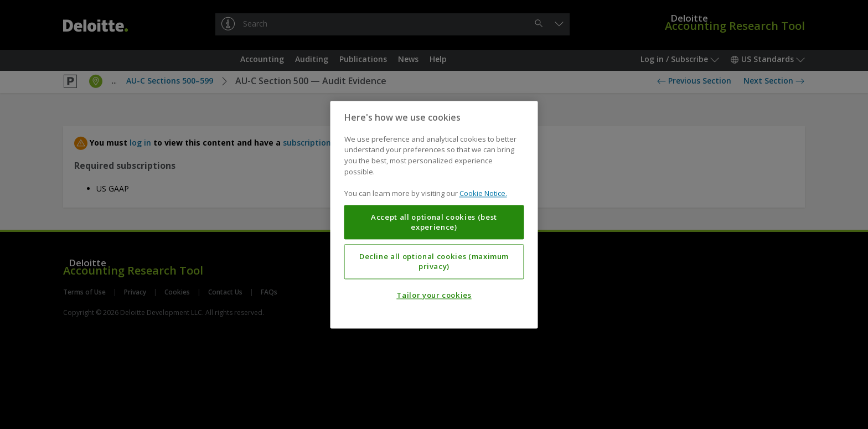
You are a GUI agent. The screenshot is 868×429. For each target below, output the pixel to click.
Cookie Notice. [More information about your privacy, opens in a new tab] (483, 193)
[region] (434, 215)
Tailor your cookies (434, 295)
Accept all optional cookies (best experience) (434, 222)
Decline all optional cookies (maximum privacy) (434, 261)
